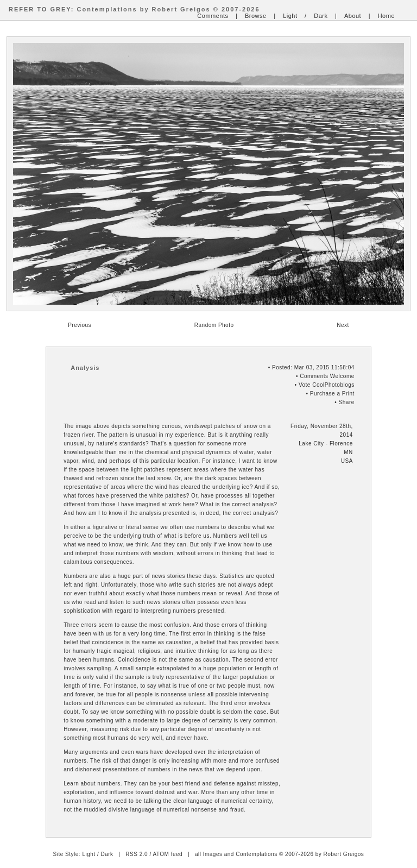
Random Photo (214, 325)
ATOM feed (168, 854)
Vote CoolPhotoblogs (327, 385)
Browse (256, 16)
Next (343, 325)
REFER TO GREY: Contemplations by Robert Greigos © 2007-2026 (134, 9)
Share (347, 402)
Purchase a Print (332, 394)
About (353, 16)
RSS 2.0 (137, 854)
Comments (213, 16)
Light (290, 16)
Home (386, 16)
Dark (321, 16)
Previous (80, 325)
